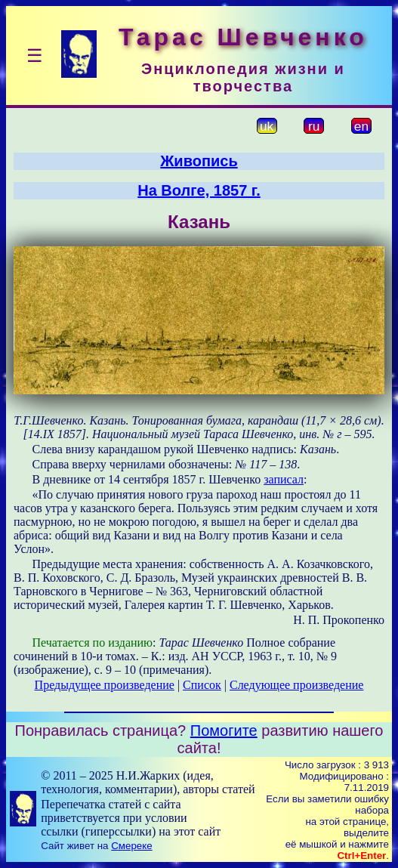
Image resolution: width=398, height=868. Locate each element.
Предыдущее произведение (105, 685)
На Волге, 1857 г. (199, 190)
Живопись (199, 161)
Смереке (131, 846)
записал (284, 479)
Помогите (224, 731)
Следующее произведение (296, 685)
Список (202, 685)
